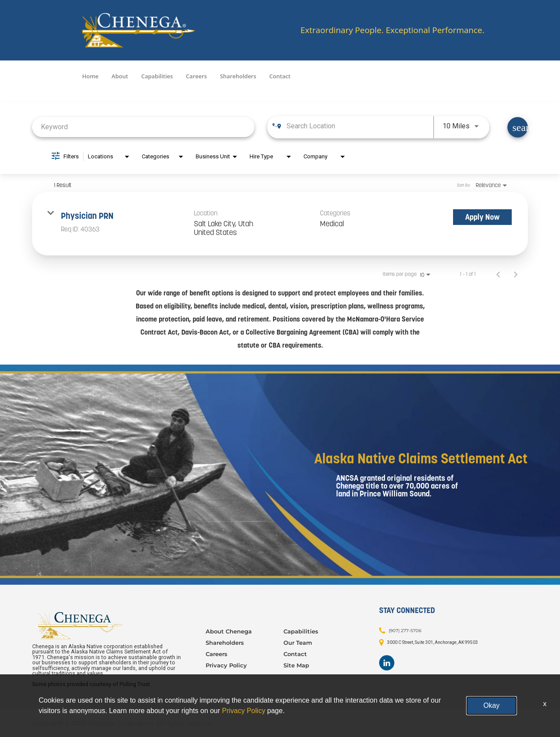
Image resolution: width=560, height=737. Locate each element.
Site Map (296, 665)
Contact (280, 76)
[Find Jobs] (518, 127)
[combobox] (143, 127)
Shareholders (238, 76)
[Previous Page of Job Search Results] (498, 274)
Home (90, 76)
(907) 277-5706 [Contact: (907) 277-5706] (405, 631)
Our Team (298, 643)
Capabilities (157, 76)
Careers (197, 76)
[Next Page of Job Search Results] (516, 274)
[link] (280, 224)
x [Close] (545, 704)
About (120, 76)
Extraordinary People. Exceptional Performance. (392, 30)
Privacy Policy (226, 665)
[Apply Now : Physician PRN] (482, 217)
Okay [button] (492, 705)
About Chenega (229, 631)
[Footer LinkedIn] (387, 663)
